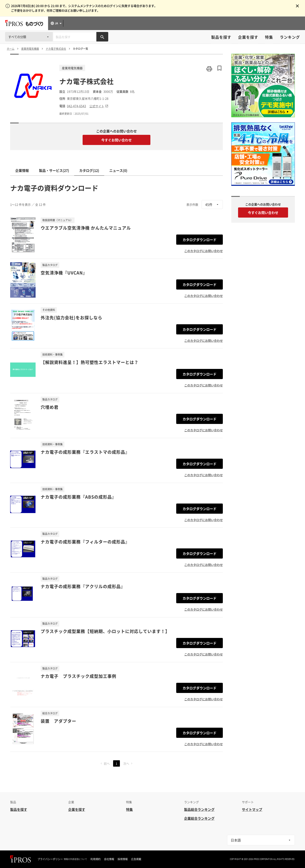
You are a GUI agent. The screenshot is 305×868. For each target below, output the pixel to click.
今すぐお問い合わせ (116, 140)
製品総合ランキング (199, 809)
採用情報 (123, 859)
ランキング (290, 37)
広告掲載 (136, 859)
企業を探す (248, 37)
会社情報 (109, 859)
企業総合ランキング (199, 818)
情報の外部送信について (75, 859)
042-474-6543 (76, 106)
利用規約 (96, 859)
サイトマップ (252, 809)
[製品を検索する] (102, 37)
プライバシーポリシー (50, 859)
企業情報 (22, 170)
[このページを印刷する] (209, 69)
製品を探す (221, 37)
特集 (269, 37)
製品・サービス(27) (54, 170)
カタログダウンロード (200, 240)
